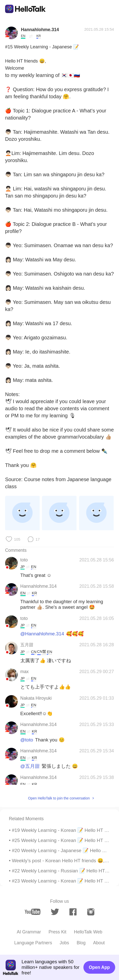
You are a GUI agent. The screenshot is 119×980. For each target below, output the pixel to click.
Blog (81, 943)
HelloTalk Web (88, 932)
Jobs (64, 943)
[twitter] (55, 912)
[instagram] (91, 912)
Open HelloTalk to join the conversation (59, 798)
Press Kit (57, 932)
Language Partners (33, 943)
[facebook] (73, 912)
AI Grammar (29, 932)
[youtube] (33, 912)
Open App (99, 967)
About (99, 943)
